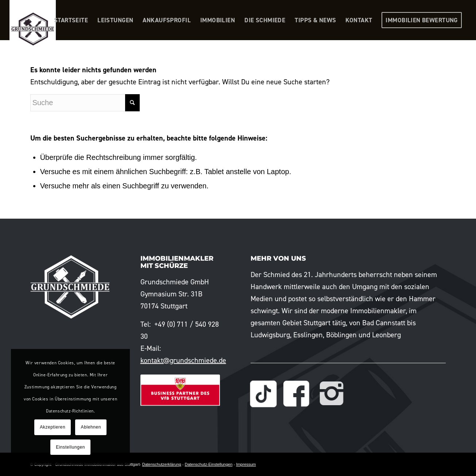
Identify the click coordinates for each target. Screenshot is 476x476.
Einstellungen (70, 447)
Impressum (246, 464)
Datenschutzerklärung (162, 464)
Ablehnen (91, 427)
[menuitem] (71, 20)
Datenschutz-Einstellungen (208, 464)
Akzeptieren (53, 427)
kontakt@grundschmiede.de (183, 360)
